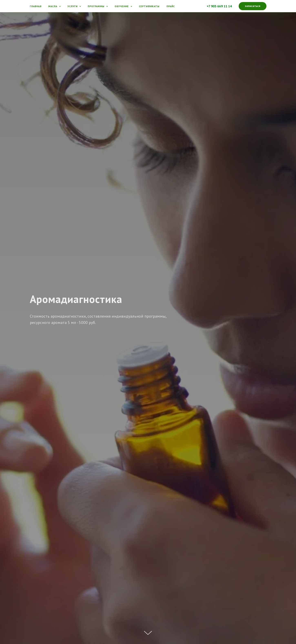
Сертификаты (149, 6)
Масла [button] (53, 6)
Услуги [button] (73, 6)
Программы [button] (96, 6)
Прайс (171, 6)
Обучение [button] (122, 6)
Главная (36, 6)
